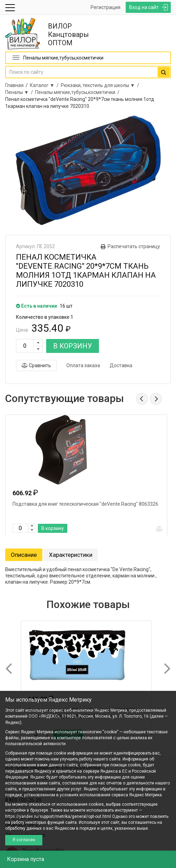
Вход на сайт (144, 7)
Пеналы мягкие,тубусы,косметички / (78, 92)
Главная (14, 85)
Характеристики (71, 555)
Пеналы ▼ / (20, 92)
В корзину (53, 528)
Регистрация (106, 7)
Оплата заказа (83, 365)
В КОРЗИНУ (73, 346)
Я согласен (24, 840)
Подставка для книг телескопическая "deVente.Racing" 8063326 (85, 504)
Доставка (121, 365)
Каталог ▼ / (45, 85)
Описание (24, 555)
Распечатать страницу (134, 246)
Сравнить (36, 365)
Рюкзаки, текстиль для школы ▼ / (101, 85)
